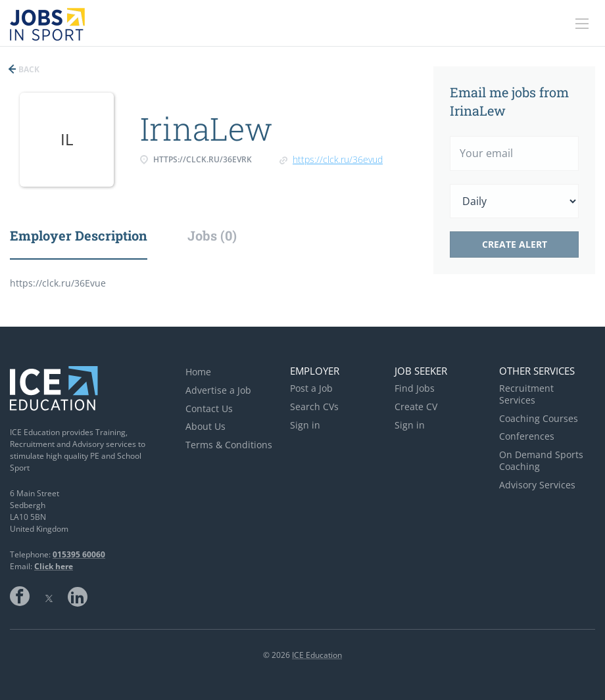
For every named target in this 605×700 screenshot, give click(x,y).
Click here (54, 566)
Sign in (305, 425)
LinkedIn (78, 596)
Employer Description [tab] (79, 235)
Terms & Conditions (229, 445)
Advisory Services (537, 485)
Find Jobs (415, 388)
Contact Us (209, 408)
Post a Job (311, 388)
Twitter (49, 596)
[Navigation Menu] (582, 24)
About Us (206, 426)
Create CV (416, 407)
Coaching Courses (539, 418)
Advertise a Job (218, 390)
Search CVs (314, 407)
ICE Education (317, 655)
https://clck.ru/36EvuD (338, 159)
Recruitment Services (526, 394)
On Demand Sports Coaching (541, 460)
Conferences (527, 436)
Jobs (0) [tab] (212, 235)
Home (198, 372)
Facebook (20, 596)
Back (28, 69)
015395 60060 (79, 554)
